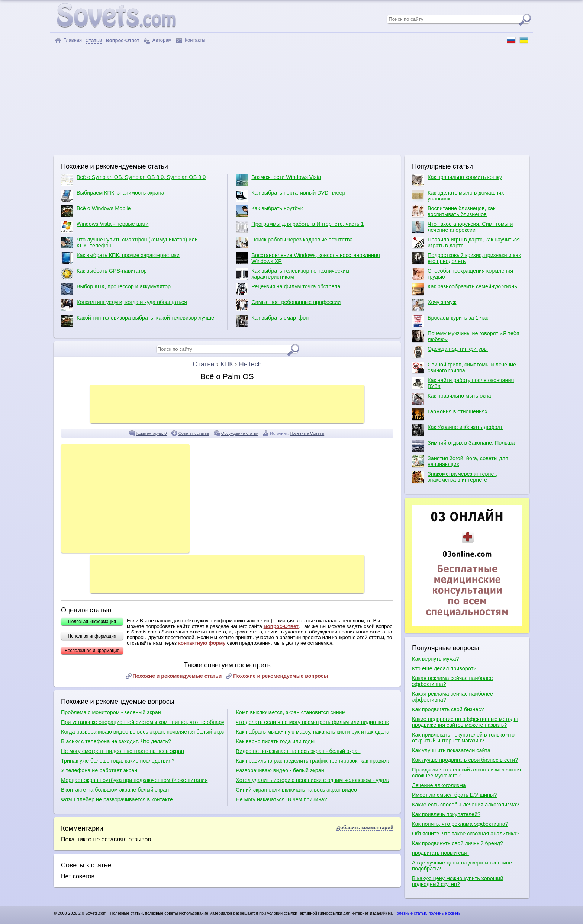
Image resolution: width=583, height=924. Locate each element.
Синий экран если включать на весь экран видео (296, 790)
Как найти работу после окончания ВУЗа (463, 383)
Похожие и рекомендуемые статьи (177, 676)
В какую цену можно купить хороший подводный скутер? (458, 881)
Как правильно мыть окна (452, 399)
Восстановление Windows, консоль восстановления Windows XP (308, 258)
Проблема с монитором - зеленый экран (111, 712)
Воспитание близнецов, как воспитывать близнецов (454, 211)
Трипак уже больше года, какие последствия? (118, 761)
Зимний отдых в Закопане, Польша (463, 446)
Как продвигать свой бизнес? (448, 709)
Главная (68, 40)
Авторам (158, 40)
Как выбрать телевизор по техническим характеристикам (292, 274)
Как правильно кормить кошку (457, 180)
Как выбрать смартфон (272, 321)
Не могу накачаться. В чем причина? (281, 799)
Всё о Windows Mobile (96, 211)
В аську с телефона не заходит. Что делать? (116, 741)
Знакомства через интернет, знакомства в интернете (455, 477)
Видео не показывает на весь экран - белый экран (298, 751)
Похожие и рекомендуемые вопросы (281, 676)
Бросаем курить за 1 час (450, 321)
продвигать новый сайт (441, 853)
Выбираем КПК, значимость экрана (113, 196)
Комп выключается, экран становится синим (291, 712)
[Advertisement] (291, 99)
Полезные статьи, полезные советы (428, 913)
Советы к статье (194, 433)
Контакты (191, 40)
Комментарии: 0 (152, 433)
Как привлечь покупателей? (446, 814)
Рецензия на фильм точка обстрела (288, 289)
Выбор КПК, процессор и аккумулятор (116, 289)
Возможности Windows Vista (278, 180)
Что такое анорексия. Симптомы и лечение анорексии (462, 227)
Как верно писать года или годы (275, 741)
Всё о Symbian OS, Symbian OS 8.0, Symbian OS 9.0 (133, 180)
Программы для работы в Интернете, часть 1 (300, 227)
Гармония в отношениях (450, 414)
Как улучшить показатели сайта (451, 750)
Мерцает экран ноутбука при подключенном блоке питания (134, 780)
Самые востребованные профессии (288, 305)
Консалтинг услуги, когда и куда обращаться (124, 305)
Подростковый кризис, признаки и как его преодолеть (466, 258)
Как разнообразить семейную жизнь (465, 289)
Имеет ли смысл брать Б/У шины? (454, 795)
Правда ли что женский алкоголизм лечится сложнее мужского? (466, 773)
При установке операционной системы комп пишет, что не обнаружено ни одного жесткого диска (142, 722)
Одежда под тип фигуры (450, 352)
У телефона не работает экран (99, 770)
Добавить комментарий (365, 827)
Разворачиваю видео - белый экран (280, 770)
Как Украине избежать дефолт (457, 430)
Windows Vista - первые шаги (105, 227)
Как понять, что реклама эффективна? (460, 824)
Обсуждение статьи (240, 433)
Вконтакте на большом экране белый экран (115, 790)
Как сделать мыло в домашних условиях (458, 196)
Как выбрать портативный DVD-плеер (290, 196)
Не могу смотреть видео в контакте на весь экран (123, 751)
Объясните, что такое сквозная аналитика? (466, 834)
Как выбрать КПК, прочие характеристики (120, 258)
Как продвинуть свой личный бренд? (458, 843)
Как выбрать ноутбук (269, 211)
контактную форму (202, 643)
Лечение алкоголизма (439, 785)
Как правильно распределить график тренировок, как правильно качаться (312, 761)
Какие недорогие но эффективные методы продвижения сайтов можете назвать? (465, 722)
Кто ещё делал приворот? (444, 668)
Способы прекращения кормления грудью (463, 274)
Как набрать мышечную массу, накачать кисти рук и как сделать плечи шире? (312, 732)
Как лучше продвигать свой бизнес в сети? (465, 760)
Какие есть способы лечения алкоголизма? (466, 805)
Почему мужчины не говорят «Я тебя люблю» (466, 336)
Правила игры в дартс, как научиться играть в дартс (466, 243)
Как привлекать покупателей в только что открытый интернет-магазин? (463, 738)
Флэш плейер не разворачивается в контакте (117, 799)
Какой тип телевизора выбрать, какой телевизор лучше (138, 321)
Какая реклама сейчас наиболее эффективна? (452, 681)
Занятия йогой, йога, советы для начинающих (460, 461)
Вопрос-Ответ (281, 626)
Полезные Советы (307, 433)
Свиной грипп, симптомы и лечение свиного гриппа (464, 368)
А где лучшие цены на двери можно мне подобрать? (462, 866)
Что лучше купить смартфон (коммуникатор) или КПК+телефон (129, 243)
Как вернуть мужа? (435, 659)
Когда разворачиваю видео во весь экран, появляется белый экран (142, 732)
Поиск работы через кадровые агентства (294, 243)
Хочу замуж (434, 305)
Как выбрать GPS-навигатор (104, 274)
